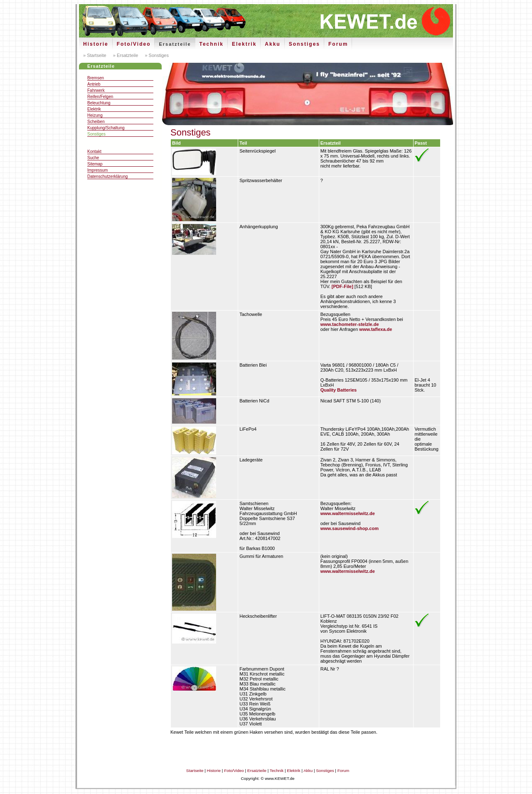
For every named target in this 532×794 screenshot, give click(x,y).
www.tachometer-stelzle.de (350, 324)
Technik (212, 44)
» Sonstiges (156, 55)
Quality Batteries (339, 390)
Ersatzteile (175, 44)
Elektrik (244, 44)
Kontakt (94, 152)
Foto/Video (134, 44)
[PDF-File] (342, 286)
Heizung (95, 115)
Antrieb (94, 84)
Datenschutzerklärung (107, 176)
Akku (272, 44)
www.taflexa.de (376, 329)
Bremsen (96, 78)
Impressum (97, 170)
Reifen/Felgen (100, 97)
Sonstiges (304, 44)
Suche (93, 158)
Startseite (195, 771)
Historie (96, 44)
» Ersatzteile (125, 55)
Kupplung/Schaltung (106, 128)
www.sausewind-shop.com (350, 528)
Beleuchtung (99, 103)
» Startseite (95, 55)
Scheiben (96, 122)
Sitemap (95, 164)
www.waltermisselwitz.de (348, 513)
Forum (338, 44)
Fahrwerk (96, 90)
